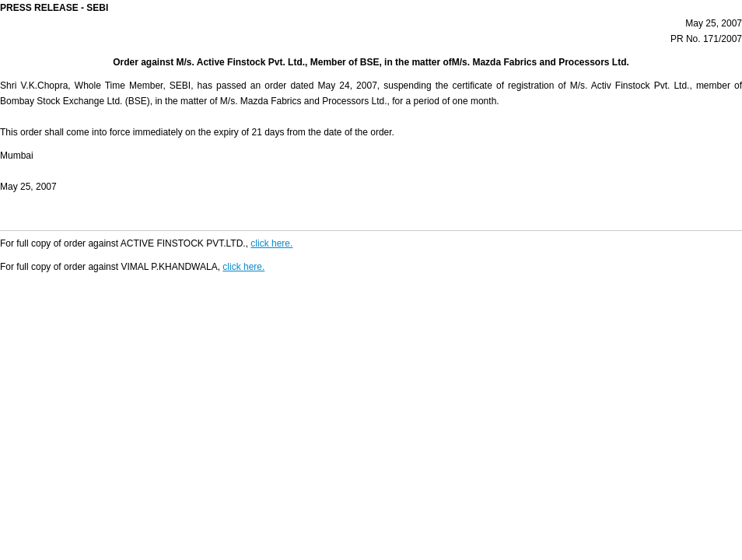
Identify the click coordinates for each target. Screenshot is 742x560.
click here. (271, 243)
